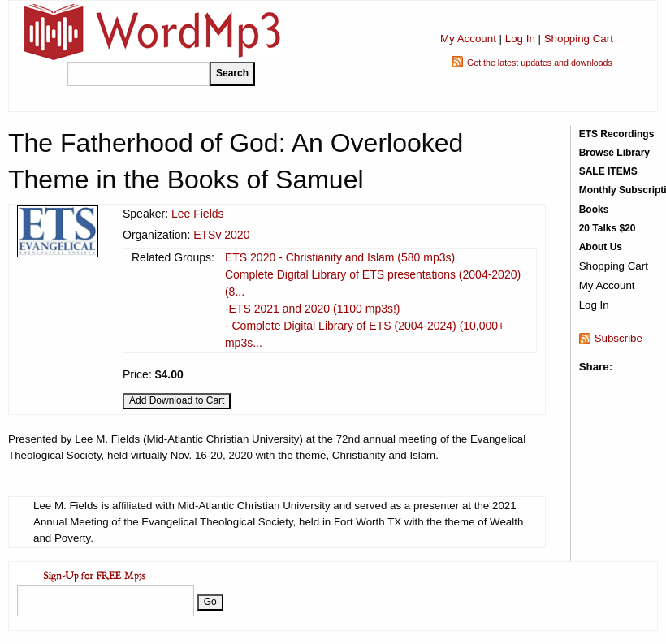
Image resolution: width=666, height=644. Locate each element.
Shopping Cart (579, 39)
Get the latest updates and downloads (540, 63)
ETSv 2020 (221, 235)
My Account (468, 39)
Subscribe (618, 338)
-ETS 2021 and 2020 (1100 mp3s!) (313, 309)
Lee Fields (198, 214)
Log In (520, 39)
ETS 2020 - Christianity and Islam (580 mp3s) (340, 257)
